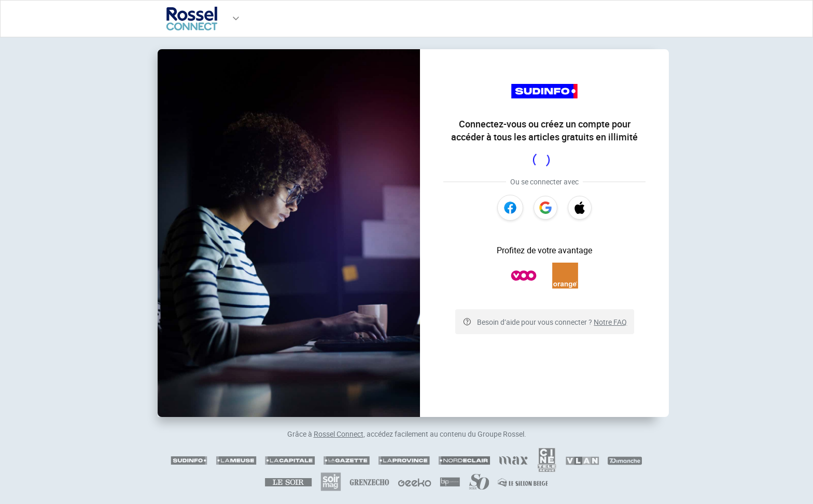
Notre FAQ (610, 322)
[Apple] (580, 208)
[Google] (545, 208)
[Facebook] (510, 208)
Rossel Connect (339, 434)
